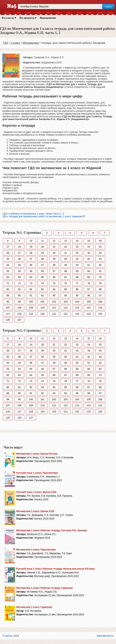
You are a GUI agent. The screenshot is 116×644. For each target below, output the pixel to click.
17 (8, 247)
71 (8, 283)
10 (31, 241)
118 (19, 314)
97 (100, 295)
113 (77, 308)
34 (100, 253)
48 (54, 265)
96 (89, 295)
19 (31, 247)
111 (54, 308)
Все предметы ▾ (28, 18)
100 (31, 302)
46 (31, 265)
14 (77, 241)
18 (19, 247)
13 (66, 241)
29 (42, 253)
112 (66, 308)
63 (19, 277)
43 (100, 259)
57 (54, 271)
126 (8, 320)
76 (66, 283)
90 (19, 295)
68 (77, 277)
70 (100, 277)
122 (66, 314)
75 (54, 283)
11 (42, 241)
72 (19, 283)
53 (8, 271)
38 (42, 259)
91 (31, 295)
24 (89, 247)
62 (8, 277)
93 (54, 295)
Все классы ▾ (9, 18)
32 (77, 253)
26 (8, 253)
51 (89, 265)
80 (8, 289)
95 (77, 295)
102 (54, 302)
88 (100, 289)
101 (43, 302)
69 (89, 277)
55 (31, 271)
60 (89, 271)
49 (66, 265)
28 (31, 253)
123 (77, 314)
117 (8, 314)
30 (54, 253)
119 (31, 314)
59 (77, 271)
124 (89, 314)
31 (66, 253)
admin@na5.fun (105, 636)
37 (31, 259)
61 (100, 271)
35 (8, 259)
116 (100, 308)
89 (8, 295)
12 (54, 241)
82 (31, 289)
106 (100, 302)
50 (77, 265)
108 (19, 308)
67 (66, 277)
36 (19, 259)
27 (19, 253)
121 (54, 314)
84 (54, 289)
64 (31, 277)
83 (42, 289)
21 (54, 247)
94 (66, 295)
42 (89, 259)
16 (100, 241)
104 (77, 302)
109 (31, 308)
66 (54, 277)
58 (66, 271)
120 (43, 314)
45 (19, 265)
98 (8, 302)
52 (100, 265)
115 (89, 308)
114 (89, 405)
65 (42, 277)
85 (66, 289)
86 (77, 289)
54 (19, 271)
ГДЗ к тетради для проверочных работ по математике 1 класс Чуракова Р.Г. (44, 216)
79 (100, 283)
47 (42, 265)
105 (89, 302)
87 (89, 289)
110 (43, 308)
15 (89, 241)
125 (100, 314)
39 (54, 259)
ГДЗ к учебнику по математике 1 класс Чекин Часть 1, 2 (33, 214)
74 (42, 283)
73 (31, 283)
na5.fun (9, 636)
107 (8, 308)
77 (77, 283)
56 (42, 271)
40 (66, 259)
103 (66, 302)
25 (100, 247)
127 (19, 320)
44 (8, 265)
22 (66, 247)
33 (89, 253)
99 (19, 302)
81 (19, 289)
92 (42, 295)
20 (42, 247)
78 (89, 283)
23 (77, 247)
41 (77, 259)
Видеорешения (48, 18)
